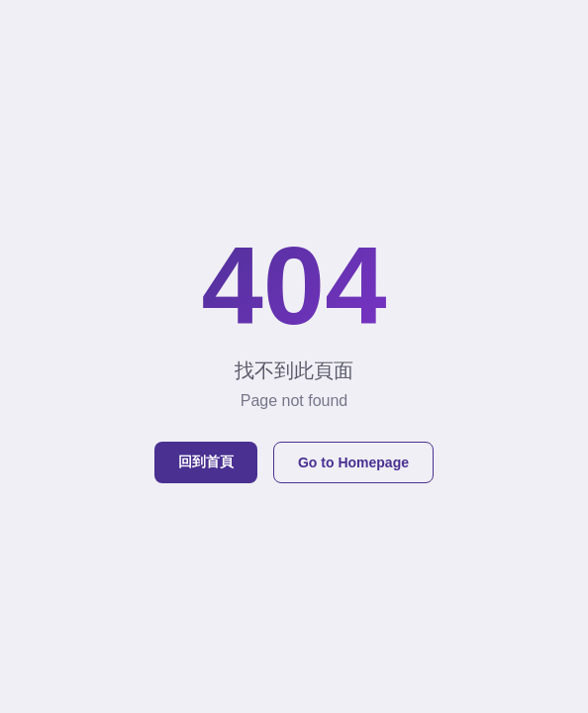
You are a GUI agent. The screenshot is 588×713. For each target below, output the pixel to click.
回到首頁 (206, 461)
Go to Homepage (353, 462)
